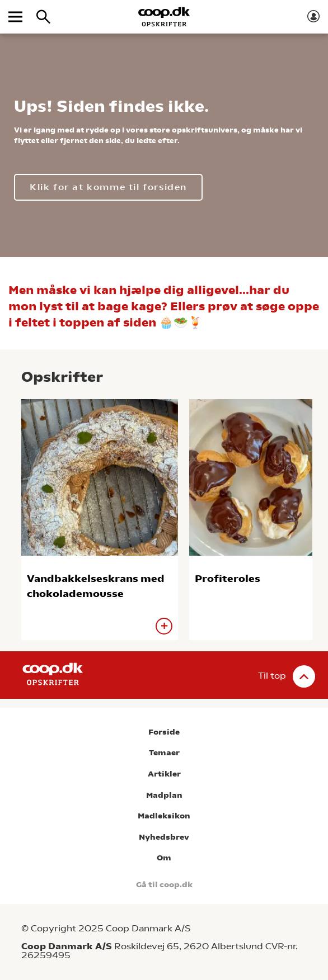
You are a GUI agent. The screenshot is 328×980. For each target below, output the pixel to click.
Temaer (164, 753)
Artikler (164, 774)
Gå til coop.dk (164, 885)
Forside (164, 732)
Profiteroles (228, 578)
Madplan (164, 795)
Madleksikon (164, 816)
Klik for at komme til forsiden (108, 187)
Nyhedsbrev (164, 837)
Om (164, 858)
